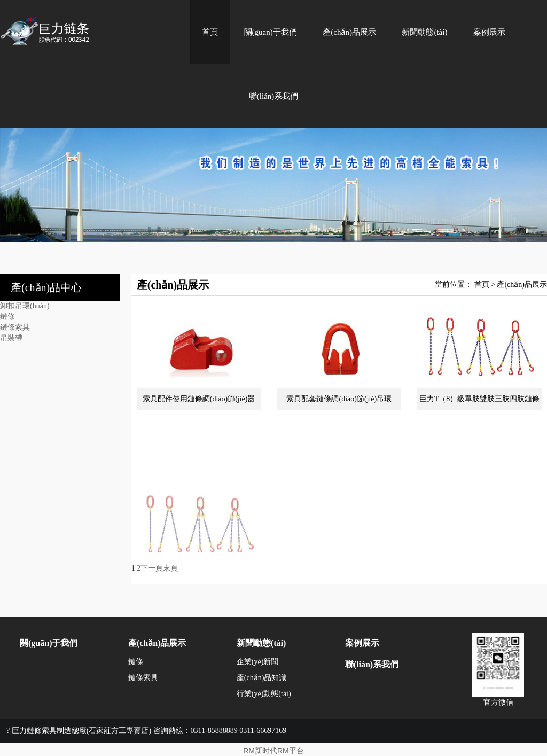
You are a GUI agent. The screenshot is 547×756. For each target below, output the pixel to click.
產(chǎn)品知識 (262, 678)
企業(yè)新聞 (258, 662)
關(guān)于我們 (271, 32)
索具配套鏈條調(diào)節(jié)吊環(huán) (339, 403)
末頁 (170, 568)
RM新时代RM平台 (273, 751)
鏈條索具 (15, 327)
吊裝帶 (11, 338)
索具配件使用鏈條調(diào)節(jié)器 (199, 399)
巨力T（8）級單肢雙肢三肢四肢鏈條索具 (480, 403)
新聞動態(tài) (424, 32)
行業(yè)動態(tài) (264, 694)
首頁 (210, 32)
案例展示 (489, 32)
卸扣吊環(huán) (25, 306)
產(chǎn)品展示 (349, 32)
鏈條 (7, 317)
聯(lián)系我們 (273, 96)
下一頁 (152, 568)
